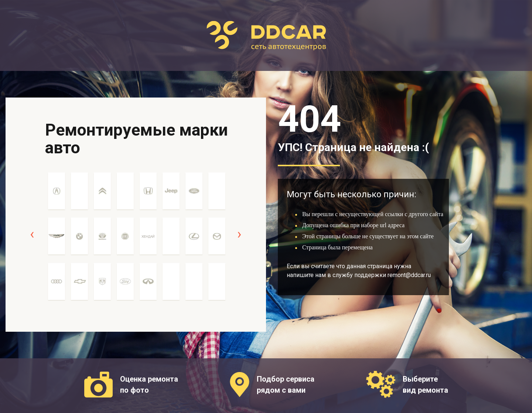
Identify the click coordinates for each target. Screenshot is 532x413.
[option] (57, 240)
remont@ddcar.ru (409, 275)
